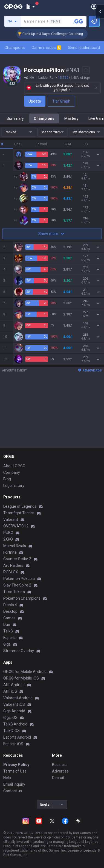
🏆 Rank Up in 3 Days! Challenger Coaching (60, 34)
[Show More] (30, 7)
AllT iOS (10, 691)
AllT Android (14, 685)
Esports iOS (13, 744)
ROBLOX (11, 572)
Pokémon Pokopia (19, 579)
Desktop (10, 611)
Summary (15, 118)
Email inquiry (14, 784)
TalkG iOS (11, 731)
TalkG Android (15, 724)
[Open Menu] (94, 7)
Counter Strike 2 (17, 559)
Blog (7, 479)
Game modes (46, 48)
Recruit (58, 778)
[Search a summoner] (78, 21)
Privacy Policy (16, 765)
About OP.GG (14, 466)
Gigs (7, 644)
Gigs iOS (10, 718)
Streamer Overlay (19, 651)
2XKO (8, 539)
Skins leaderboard (84, 48)
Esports (10, 638)
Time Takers (14, 592)
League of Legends (20, 506)
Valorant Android (18, 698)
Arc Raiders (13, 565)
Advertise (60, 771)
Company (12, 472)
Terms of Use (15, 771)
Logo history (14, 486)
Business (60, 765)
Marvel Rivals (15, 546)
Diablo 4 (10, 605)
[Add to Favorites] (86, 70)
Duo (7, 625)
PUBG (8, 533)
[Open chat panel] (100, 98)
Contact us (13, 791)
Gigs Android (14, 711)
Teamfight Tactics (19, 513)
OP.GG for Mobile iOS (21, 678)
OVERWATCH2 (16, 526)
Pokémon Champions (22, 598)
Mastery (71, 118)
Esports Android (17, 737)
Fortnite (10, 552)
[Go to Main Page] (13, 7)
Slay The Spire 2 (17, 585)
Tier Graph (61, 101)
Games (9, 618)
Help (7, 778)
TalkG (8, 631)
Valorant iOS (14, 704)
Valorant (11, 519)
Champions (15, 48)
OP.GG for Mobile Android (25, 672)
